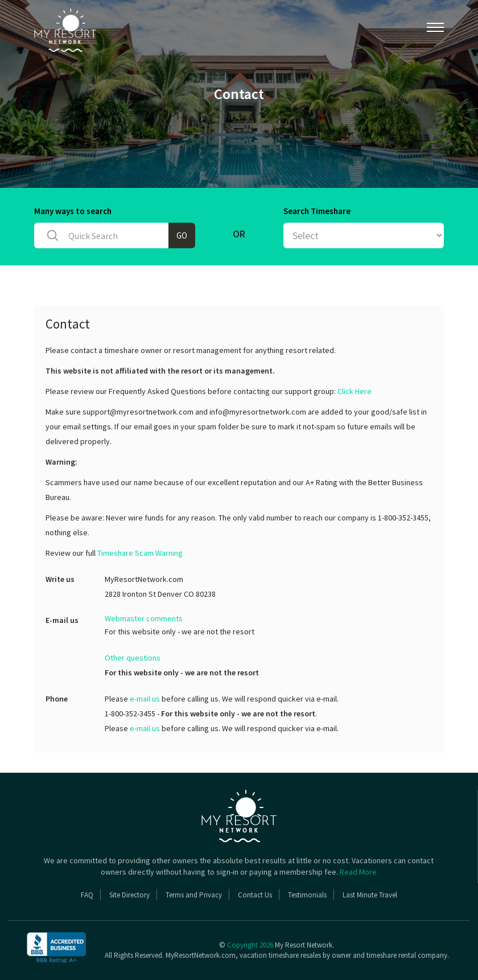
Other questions (133, 658)
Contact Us (255, 895)
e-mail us (145, 699)
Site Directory (129, 895)
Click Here (355, 391)
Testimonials (307, 895)
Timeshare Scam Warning (140, 553)
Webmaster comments (144, 618)
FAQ (87, 895)
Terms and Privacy (194, 895)
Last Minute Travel (370, 895)
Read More (358, 872)
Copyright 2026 (250, 945)
